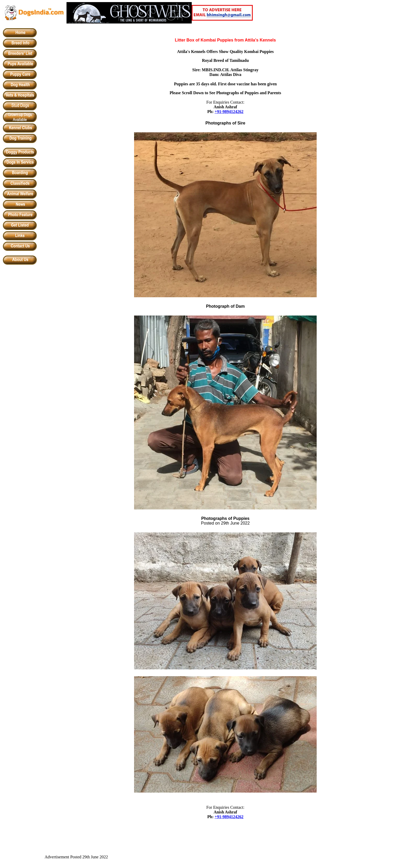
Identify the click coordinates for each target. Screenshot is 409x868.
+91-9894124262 (229, 112)
